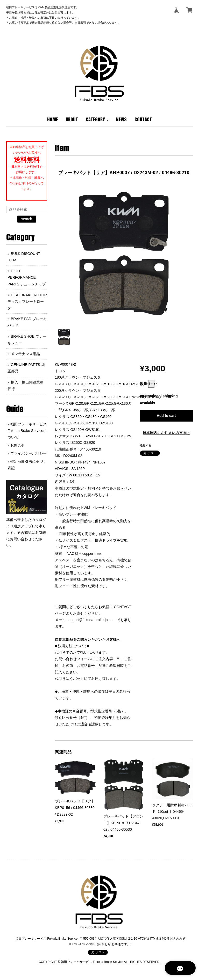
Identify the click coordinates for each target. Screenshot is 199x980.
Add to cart (166, 416)
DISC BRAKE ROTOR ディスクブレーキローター (27, 301)
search (27, 219)
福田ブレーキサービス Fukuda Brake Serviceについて (27, 431)
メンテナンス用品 (25, 354)
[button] (97, 120)
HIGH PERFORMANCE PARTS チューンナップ (27, 277)
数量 (144, 384)
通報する (146, 445)
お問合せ (18, 445)
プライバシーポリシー (29, 453)
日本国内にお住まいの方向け (166, 433)
